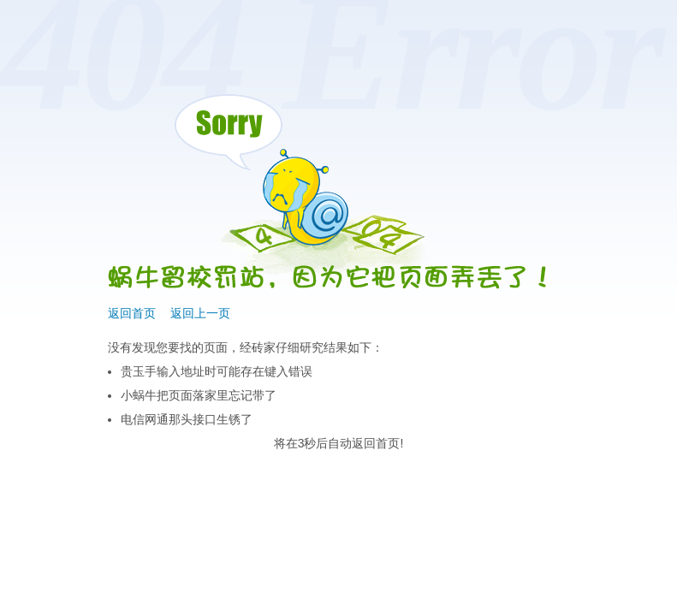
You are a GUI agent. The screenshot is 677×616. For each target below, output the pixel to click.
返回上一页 (200, 313)
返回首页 (132, 313)
